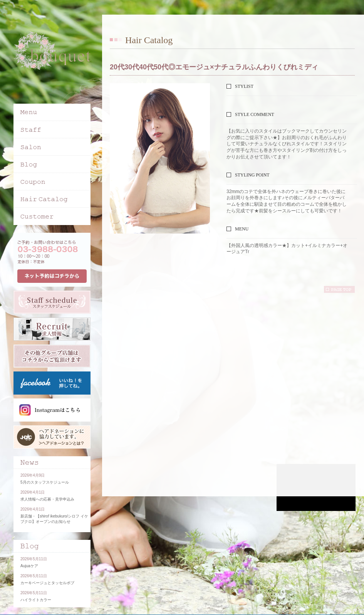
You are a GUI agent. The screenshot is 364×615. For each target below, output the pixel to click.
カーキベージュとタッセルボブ (47, 583)
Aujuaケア (29, 566)
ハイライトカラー (36, 600)
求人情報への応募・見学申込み (47, 499)
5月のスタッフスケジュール (45, 482)
